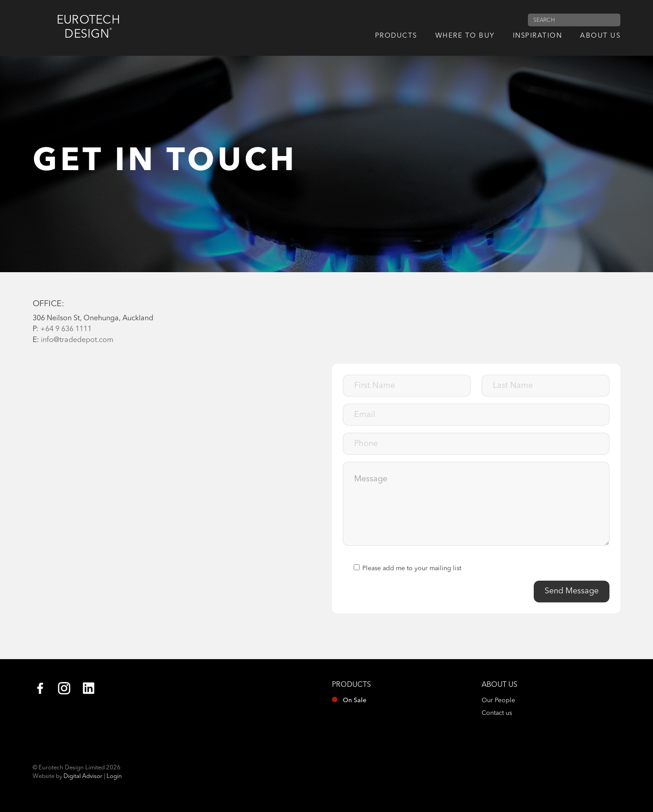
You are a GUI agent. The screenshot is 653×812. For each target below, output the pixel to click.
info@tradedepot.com (77, 340)
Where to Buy (465, 36)
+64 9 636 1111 (66, 329)
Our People (498, 700)
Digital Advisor (83, 776)
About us (600, 36)
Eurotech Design (89, 27)
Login (114, 776)
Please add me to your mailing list (407, 568)
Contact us (497, 713)
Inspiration (538, 36)
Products (396, 36)
